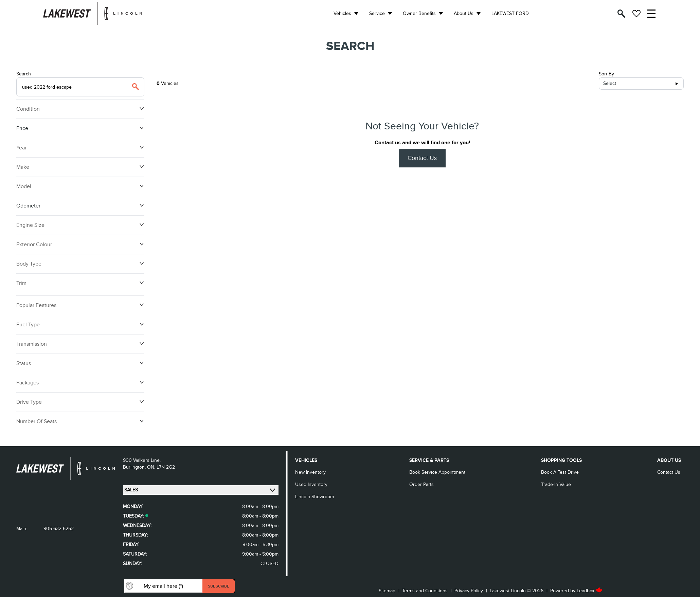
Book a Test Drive (560, 472)
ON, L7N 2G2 (161, 467)
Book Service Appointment (437, 472)
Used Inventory (311, 484)
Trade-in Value (556, 484)
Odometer (80, 206)
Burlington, (135, 467)
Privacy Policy (469, 591)
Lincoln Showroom (315, 497)
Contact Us (422, 158)
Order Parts (421, 484)
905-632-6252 (59, 529)
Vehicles (342, 13)
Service (377, 13)
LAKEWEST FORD (510, 13)
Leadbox (590, 591)
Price (80, 128)
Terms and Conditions (425, 591)
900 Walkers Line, (142, 460)
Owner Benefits (419, 13)
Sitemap (387, 591)
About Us (464, 13)
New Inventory (310, 472)
